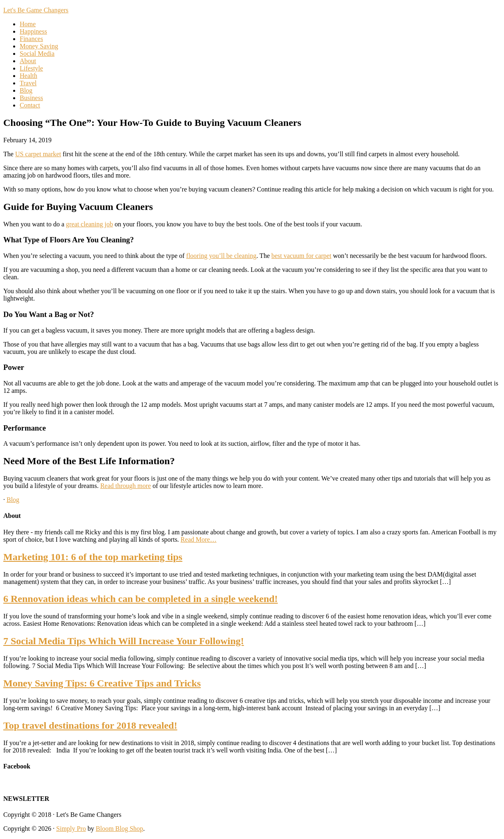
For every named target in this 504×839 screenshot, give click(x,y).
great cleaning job (90, 224)
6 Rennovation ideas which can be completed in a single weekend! (140, 599)
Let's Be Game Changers (36, 10)
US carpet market (38, 154)
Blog (13, 500)
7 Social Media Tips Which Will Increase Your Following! (124, 641)
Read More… (198, 539)
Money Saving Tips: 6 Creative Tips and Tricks (102, 683)
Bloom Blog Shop (120, 829)
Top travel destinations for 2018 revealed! (90, 725)
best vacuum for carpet (301, 256)
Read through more (125, 486)
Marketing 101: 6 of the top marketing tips (93, 557)
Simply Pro (71, 829)
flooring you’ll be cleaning (221, 256)
